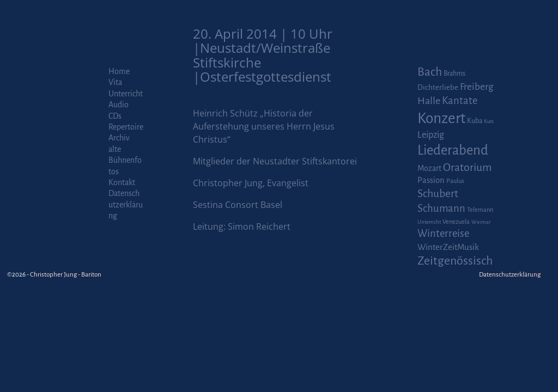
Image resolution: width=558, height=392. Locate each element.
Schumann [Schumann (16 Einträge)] (441, 209)
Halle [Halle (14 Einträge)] (429, 101)
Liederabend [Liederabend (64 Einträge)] (453, 150)
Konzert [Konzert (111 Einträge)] (441, 118)
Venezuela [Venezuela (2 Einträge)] (456, 222)
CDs (115, 116)
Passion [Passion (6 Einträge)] (431, 180)
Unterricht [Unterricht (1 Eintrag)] (429, 222)
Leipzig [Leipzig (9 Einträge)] (431, 135)
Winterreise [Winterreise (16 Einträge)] (443, 234)
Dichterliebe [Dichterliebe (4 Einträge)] (438, 87)
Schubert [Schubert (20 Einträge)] (438, 194)
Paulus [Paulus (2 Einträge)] (455, 181)
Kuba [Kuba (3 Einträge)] (475, 121)
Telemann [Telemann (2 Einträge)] (480, 210)
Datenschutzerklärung (126, 204)
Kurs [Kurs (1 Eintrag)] (489, 121)
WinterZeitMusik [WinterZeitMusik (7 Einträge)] (448, 247)
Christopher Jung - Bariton (66, 275)
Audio (119, 105)
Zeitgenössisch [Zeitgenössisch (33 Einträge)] (455, 261)
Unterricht (126, 94)
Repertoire (126, 127)
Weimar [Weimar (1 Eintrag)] (481, 222)
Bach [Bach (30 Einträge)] (430, 72)
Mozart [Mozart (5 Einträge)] (429, 168)
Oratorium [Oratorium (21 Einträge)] (467, 167)
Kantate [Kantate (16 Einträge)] (460, 101)
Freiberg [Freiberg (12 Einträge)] (477, 87)
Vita (115, 82)
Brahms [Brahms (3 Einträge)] (454, 73)
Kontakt (122, 182)
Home (119, 71)
